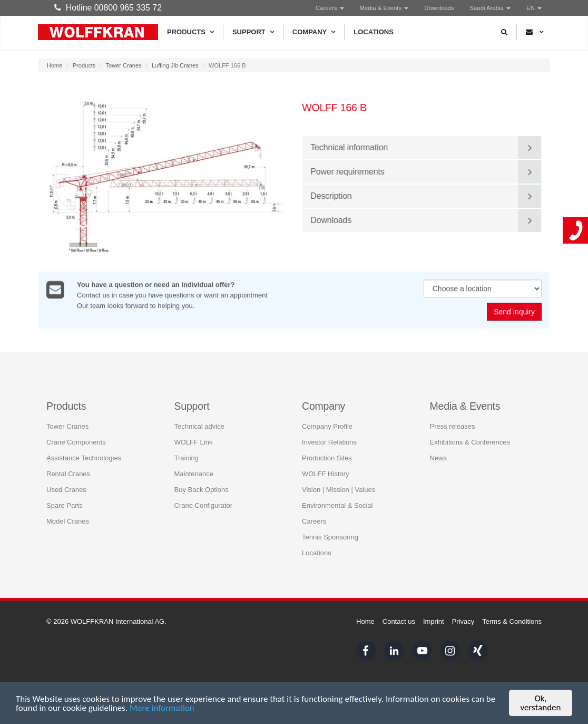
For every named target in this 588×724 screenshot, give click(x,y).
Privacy (463, 621)
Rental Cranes (68, 473)
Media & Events (384, 8)
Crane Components (76, 442)
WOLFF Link (194, 442)
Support (253, 32)
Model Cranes (68, 521)
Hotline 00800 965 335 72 (108, 8)
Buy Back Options (202, 489)
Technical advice (199, 426)
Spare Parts (65, 505)
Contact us (399, 621)
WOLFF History (326, 473)
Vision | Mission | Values (339, 489)
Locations (374, 32)
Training (187, 457)
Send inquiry (514, 312)
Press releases (453, 426)
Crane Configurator (204, 505)
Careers (330, 8)
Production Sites (327, 457)
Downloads (439, 8)
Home (55, 65)
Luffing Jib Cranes (175, 65)
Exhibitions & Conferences (470, 442)
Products (190, 32)
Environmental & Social (337, 505)
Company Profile (327, 426)
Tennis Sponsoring (330, 537)
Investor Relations (329, 442)
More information (162, 708)
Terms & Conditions (512, 621)
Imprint (434, 621)
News (439, 457)
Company (314, 32)
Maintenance (194, 473)
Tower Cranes (124, 65)
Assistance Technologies (84, 457)
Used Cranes (66, 489)
